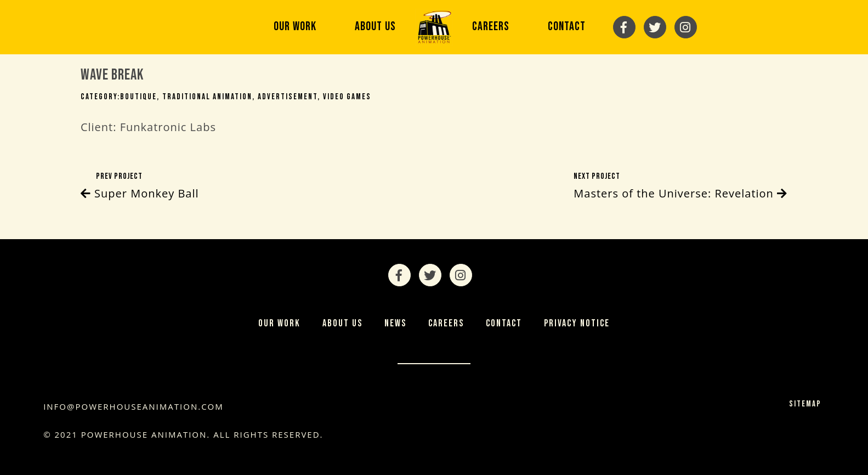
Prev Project (140, 187)
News (395, 323)
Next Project (680, 187)
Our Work (295, 27)
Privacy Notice (577, 323)
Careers (491, 27)
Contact (567, 27)
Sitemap (805, 404)
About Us (375, 27)
